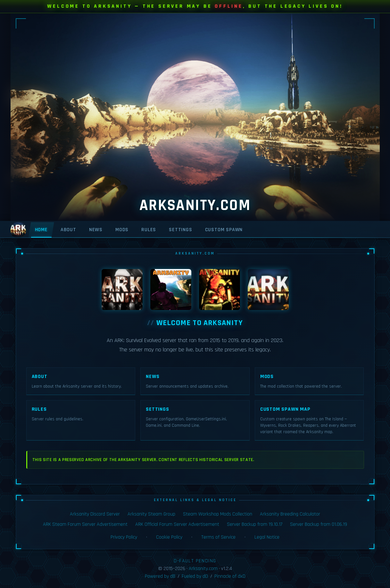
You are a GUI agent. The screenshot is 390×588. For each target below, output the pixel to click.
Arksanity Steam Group (151, 514)
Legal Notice (267, 537)
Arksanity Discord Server (95, 514)
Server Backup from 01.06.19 (319, 524)
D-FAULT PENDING (195, 561)
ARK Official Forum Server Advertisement (177, 524)
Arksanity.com (203, 569)
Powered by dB (160, 576)
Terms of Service (218, 537)
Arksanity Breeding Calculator (290, 514)
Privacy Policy (124, 537)
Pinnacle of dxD (230, 576)
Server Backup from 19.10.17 (255, 524)
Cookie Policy (169, 537)
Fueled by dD (195, 576)
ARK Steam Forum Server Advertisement (85, 524)
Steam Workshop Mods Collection (218, 514)
